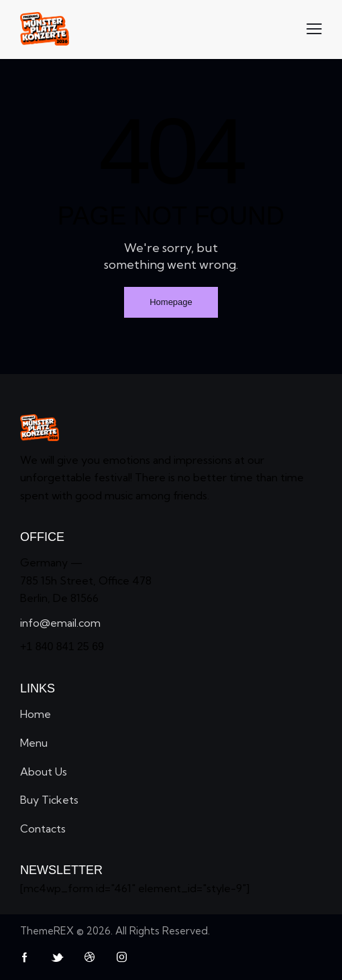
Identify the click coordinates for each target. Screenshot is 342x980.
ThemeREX (47, 931)
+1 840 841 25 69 (62, 647)
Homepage (171, 302)
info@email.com (60, 623)
